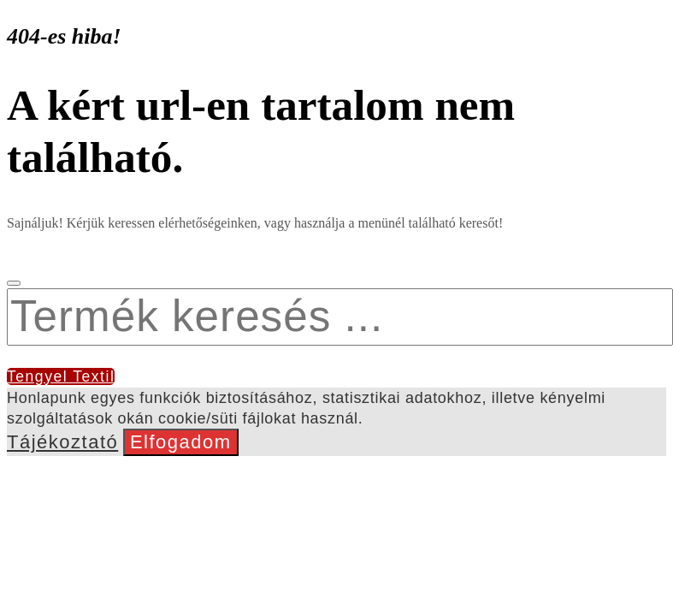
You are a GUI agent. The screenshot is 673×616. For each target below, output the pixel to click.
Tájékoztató (62, 442)
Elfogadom (181, 442)
